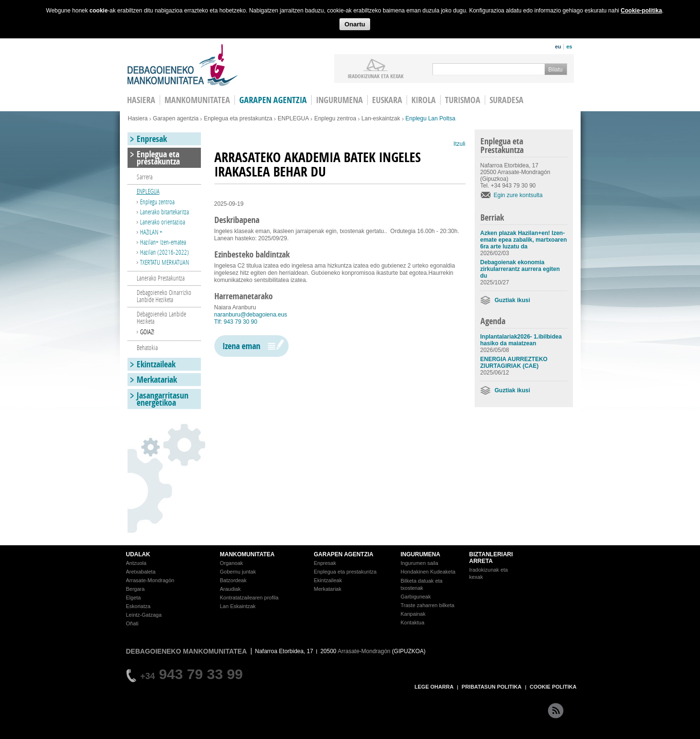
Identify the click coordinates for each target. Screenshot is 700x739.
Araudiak (230, 589)
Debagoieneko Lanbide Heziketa (161, 317)
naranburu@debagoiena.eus (251, 315)
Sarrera (145, 177)
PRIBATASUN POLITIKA (492, 687)
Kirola (424, 100)
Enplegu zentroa (335, 118)
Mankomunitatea (197, 100)
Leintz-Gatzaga (144, 615)
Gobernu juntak (238, 572)
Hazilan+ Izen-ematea (163, 242)
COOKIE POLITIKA (553, 687)
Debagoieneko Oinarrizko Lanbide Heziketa (164, 296)
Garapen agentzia (273, 100)
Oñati (132, 623)
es (569, 47)
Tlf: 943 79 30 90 (236, 322)
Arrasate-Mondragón (150, 580)
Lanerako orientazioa (163, 222)
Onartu (355, 24)
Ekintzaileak (156, 364)
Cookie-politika (642, 11)
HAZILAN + (151, 232)
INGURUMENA (421, 554)
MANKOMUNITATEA (247, 554)
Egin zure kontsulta (518, 195)
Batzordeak (233, 580)
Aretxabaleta (141, 572)
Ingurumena (339, 100)
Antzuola (136, 563)
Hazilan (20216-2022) (164, 252)
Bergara (135, 589)
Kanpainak (413, 614)
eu (558, 47)
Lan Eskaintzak (238, 606)
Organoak (232, 563)
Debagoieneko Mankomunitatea (183, 65)
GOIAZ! (147, 332)
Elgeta (134, 598)
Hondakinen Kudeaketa (428, 572)
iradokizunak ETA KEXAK (376, 76)
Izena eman (241, 346)
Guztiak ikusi (513, 300)
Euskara (387, 100)
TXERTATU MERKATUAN (164, 262)
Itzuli (460, 144)
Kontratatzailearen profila (249, 598)
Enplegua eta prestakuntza (238, 118)
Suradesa (507, 100)
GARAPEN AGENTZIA (344, 554)
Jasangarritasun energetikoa (163, 399)
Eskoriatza (138, 606)
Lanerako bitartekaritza (164, 212)
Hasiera (138, 118)
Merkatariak (157, 380)
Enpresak (152, 139)
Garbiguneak (416, 597)
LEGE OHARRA (434, 687)
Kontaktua (413, 622)
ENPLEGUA (293, 118)
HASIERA (141, 100)
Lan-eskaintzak (381, 118)
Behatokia (147, 347)
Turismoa (463, 100)
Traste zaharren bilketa (428, 605)
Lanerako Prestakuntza (161, 278)
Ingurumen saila (420, 563)
